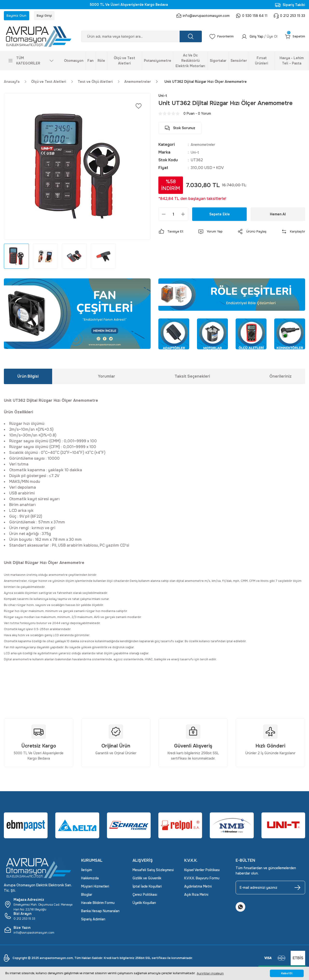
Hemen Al (278, 216)
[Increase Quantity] (183, 217)
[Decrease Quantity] (164, 217)
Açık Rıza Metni (196, 896)
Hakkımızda (90, 880)
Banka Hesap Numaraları (100, 913)
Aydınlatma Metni (198, 888)
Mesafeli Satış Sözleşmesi (153, 872)
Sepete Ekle (220, 216)
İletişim (87, 872)
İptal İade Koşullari (147, 888)
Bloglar (87, 896)
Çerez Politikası (145, 896)
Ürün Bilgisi (28, 378)
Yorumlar (107, 378)
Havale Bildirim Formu (98, 905)
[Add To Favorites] (139, 108)
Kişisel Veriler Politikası (202, 872)
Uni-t (195, 155)
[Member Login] (257, 39)
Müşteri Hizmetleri (95, 888)
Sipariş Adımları (93, 921)
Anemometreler (205, 147)
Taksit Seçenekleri (192, 378)
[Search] (139, 39)
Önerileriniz (281, 378)
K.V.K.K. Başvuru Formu (202, 880)
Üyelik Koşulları (144, 905)
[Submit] (297, 889)
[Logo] (39, 39)
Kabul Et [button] (287, 973)
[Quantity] (173, 217)
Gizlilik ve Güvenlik (147, 880)
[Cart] (294, 39)
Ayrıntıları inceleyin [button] (210, 973)
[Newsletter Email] (270, 889)
